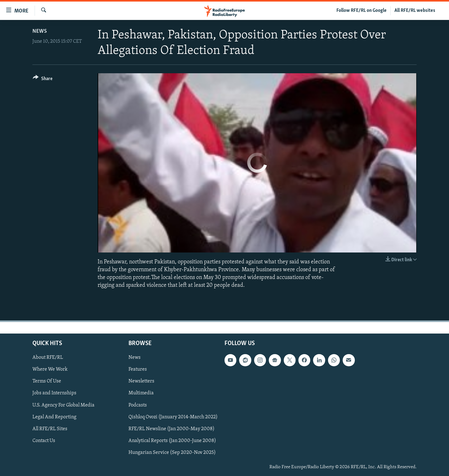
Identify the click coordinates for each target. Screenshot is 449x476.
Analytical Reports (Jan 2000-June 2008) (172, 440)
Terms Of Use (47, 381)
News (40, 31)
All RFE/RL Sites (50, 429)
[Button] (43, 80)
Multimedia (141, 393)
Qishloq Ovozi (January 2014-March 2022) (173, 417)
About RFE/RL (48, 358)
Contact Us (44, 440)
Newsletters (141, 381)
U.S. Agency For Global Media (63, 405)
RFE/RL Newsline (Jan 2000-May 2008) (171, 429)
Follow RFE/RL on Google (362, 11)
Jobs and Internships (54, 393)
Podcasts (138, 405)
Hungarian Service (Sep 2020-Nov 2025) (172, 452)
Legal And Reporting (54, 417)
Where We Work (50, 369)
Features (138, 369)
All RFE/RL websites (415, 11)
